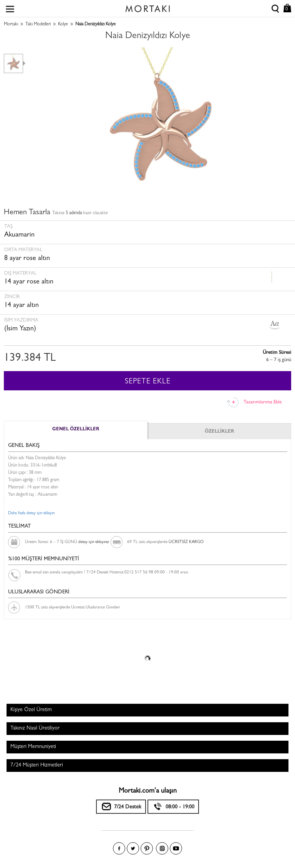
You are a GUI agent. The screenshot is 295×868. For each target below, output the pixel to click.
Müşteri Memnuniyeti (33, 747)
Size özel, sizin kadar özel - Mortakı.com (147, 7)
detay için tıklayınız (94, 542)
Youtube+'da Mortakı (176, 848)
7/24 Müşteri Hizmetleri (37, 765)
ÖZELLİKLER (219, 432)
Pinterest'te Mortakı (147, 848)
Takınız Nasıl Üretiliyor (35, 728)
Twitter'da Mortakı (133, 848)
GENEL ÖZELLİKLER (76, 430)
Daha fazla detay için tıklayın (31, 513)
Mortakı (11, 25)
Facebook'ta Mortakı (119, 848)
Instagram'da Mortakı (162, 848)
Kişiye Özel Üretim (31, 710)
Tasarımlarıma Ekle (263, 402)
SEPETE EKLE (148, 382)
